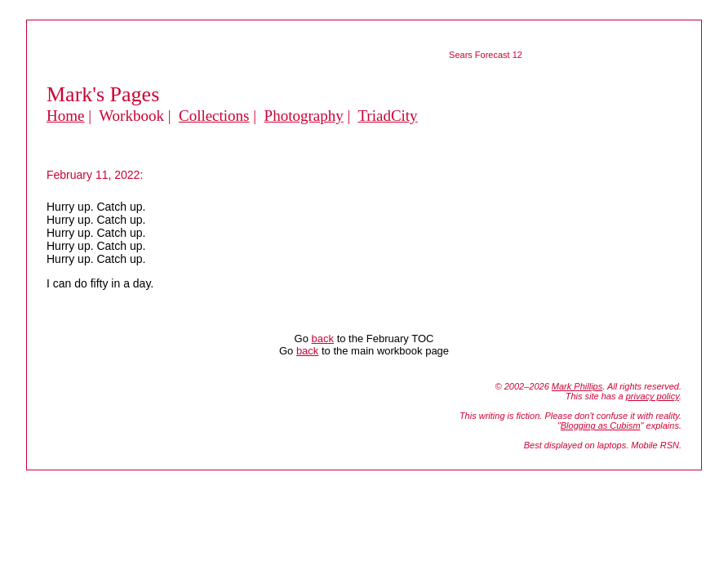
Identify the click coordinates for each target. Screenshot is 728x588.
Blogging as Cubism (601, 425)
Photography (304, 116)
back (323, 339)
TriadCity (387, 116)
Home (65, 116)
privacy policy (653, 396)
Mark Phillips (577, 386)
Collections (214, 116)
